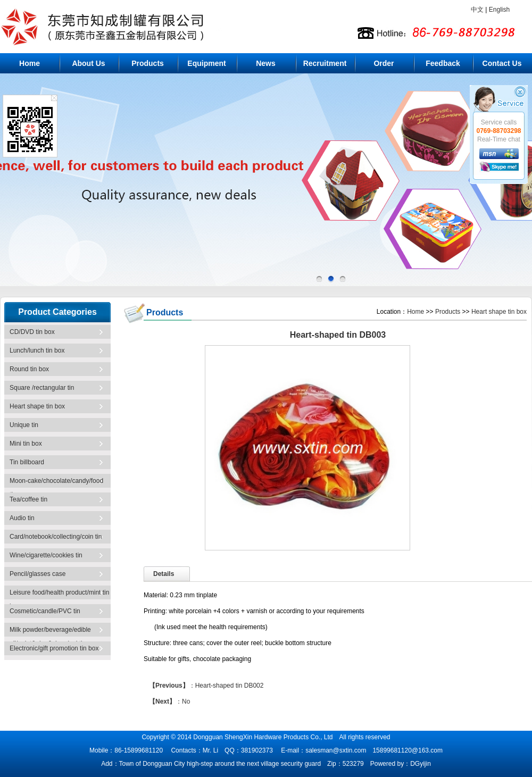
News (266, 63)
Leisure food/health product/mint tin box (59, 596)
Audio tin (22, 518)
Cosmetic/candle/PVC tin (45, 611)
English (499, 10)
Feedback (443, 63)
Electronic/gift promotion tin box (54, 648)
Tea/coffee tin (28, 499)
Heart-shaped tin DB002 (230, 686)
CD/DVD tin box (32, 332)
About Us (88, 63)
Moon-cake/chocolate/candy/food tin (56, 485)
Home (30, 63)
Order (384, 63)
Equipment (206, 63)
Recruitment (325, 63)
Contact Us (502, 63)
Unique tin (24, 425)
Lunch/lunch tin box (37, 350)
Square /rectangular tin (42, 388)
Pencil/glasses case (38, 574)
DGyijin (421, 764)
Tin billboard (27, 462)
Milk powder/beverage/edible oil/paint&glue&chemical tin (50, 634)
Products (148, 63)
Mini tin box (26, 444)
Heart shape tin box (37, 406)
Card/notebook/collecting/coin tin (56, 537)
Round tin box (29, 369)
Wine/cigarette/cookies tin (46, 555)
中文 (477, 10)
